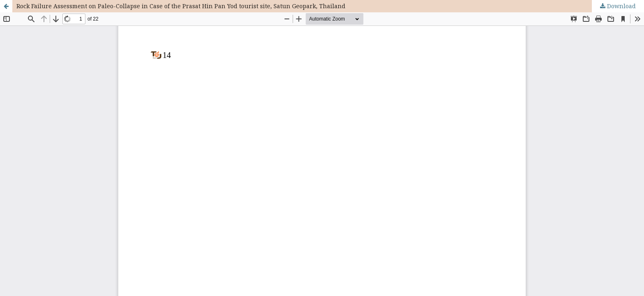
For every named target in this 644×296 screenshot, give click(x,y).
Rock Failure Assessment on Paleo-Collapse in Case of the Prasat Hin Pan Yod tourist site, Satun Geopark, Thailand (181, 6)
